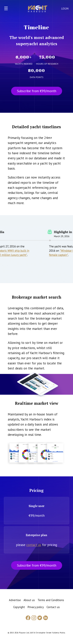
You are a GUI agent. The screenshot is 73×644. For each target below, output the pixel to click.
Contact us (53, 607)
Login (65, 9)
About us (29, 600)
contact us (34, 545)
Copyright (19, 607)
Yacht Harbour (38, 9)
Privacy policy (36, 607)
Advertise (15, 600)
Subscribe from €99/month (37, 91)
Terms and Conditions (51, 600)
